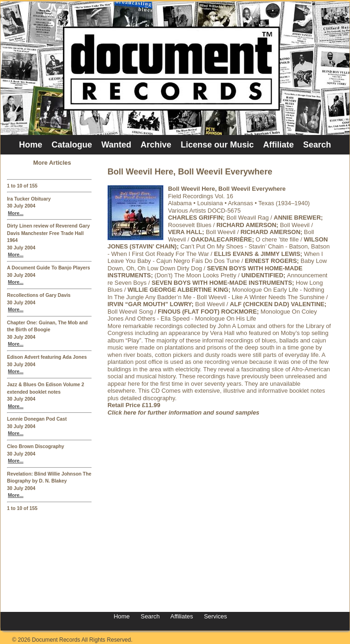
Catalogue (72, 145)
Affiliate (278, 145)
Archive (156, 145)
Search (317, 145)
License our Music (217, 145)
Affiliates (182, 616)
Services (215, 616)
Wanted (116, 145)
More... (16, 213)
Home (31, 145)
